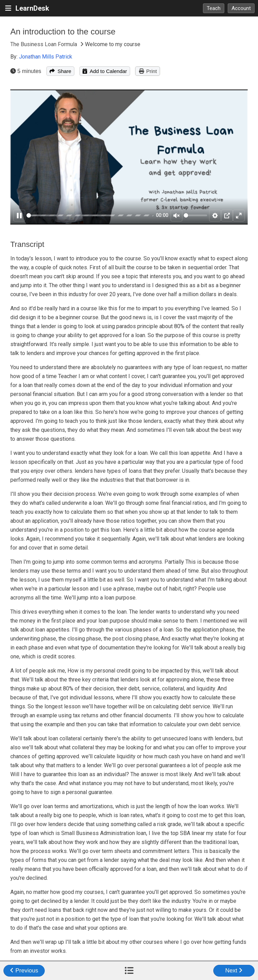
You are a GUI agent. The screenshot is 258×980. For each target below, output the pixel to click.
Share (60, 71)
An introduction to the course (63, 32)
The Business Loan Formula (44, 44)
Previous (24, 971)
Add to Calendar (105, 71)
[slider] (90, 215)
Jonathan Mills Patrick (46, 57)
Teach (214, 8)
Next (234, 971)
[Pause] (19, 216)
